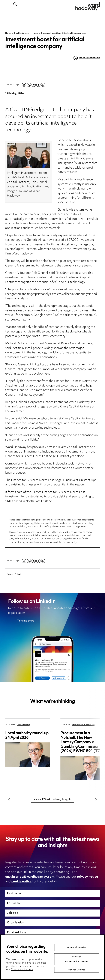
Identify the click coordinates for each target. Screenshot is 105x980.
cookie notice (21, 882)
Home (8, 33)
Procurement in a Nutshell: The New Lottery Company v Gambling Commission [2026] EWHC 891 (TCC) (82, 742)
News (35, 33)
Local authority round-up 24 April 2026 (27, 735)
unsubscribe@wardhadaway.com (30, 877)
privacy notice (87, 877)
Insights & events (22, 33)
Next (96, 800)
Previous (9, 800)
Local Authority (24, 725)
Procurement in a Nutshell (83, 725)
